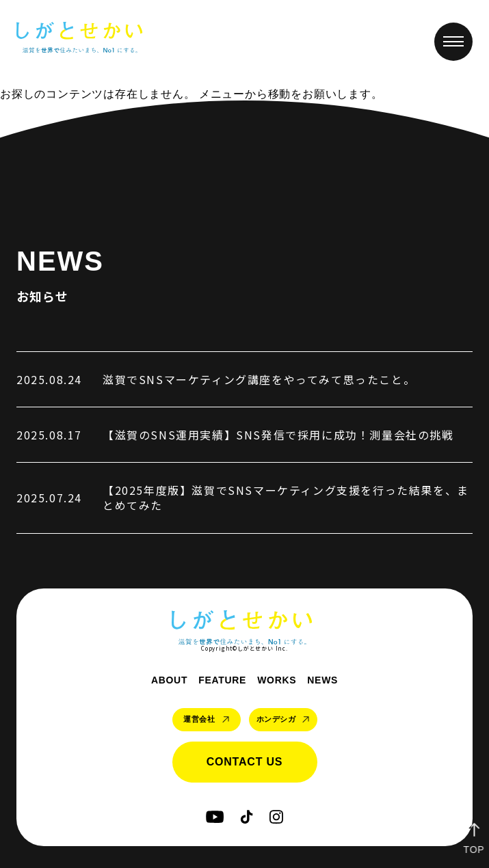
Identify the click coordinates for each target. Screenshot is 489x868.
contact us (245, 762)
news (322, 680)
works (277, 680)
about (169, 680)
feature (222, 680)
